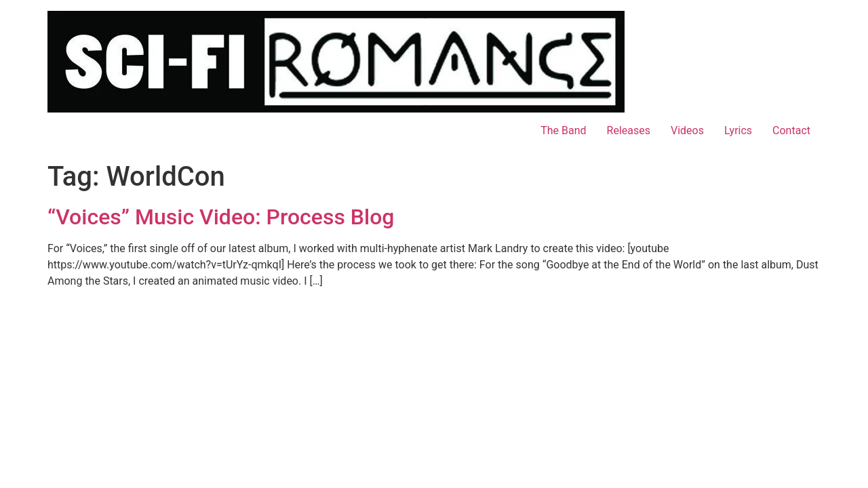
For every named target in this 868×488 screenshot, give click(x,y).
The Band (563, 130)
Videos (687, 130)
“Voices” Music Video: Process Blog (221, 217)
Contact (791, 130)
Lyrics (738, 130)
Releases (629, 130)
